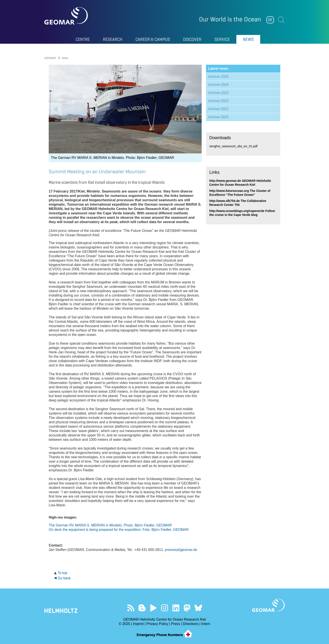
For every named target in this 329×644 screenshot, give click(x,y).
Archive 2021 (218, 109)
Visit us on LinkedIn (176, 608)
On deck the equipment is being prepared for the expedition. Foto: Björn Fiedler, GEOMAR (119, 530)
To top (62, 573)
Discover (192, 39)
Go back (64, 578)
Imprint (138, 624)
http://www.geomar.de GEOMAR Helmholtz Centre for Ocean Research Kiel (240, 183)
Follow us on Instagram (165, 608)
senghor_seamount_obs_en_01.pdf (233, 146)
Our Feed (131, 608)
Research (113, 39)
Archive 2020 (218, 117)
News (248, 39)
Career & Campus (153, 39)
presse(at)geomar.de (181, 550)
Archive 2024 (218, 85)
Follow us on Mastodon (187, 608)
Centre (83, 39)
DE (270, 20)
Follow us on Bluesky (198, 608)
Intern (206, 624)
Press (176, 624)
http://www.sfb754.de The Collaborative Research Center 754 (238, 203)
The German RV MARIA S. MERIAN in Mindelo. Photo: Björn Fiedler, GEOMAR (110, 525)
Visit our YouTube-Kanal (153, 608)
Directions (191, 624)
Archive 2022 (218, 101)
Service (222, 39)
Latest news (218, 69)
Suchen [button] (281, 20)
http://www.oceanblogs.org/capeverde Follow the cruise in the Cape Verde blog (242, 213)
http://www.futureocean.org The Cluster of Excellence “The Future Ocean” (240, 193)
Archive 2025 (218, 77)
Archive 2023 (218, 93)
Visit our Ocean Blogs (142, 608)
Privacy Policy (158, 624)
